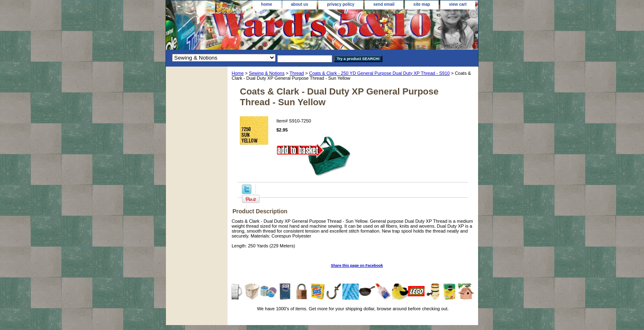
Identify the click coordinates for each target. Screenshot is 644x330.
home (267, 4)
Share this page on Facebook (357, 265)
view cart (458, 4)
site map (422, 4)
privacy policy (341, 4)
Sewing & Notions (267, 73)
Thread (297, 73)
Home (238, 73)
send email (384, 4)
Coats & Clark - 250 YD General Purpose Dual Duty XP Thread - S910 (379, 73)
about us (300, 4)
